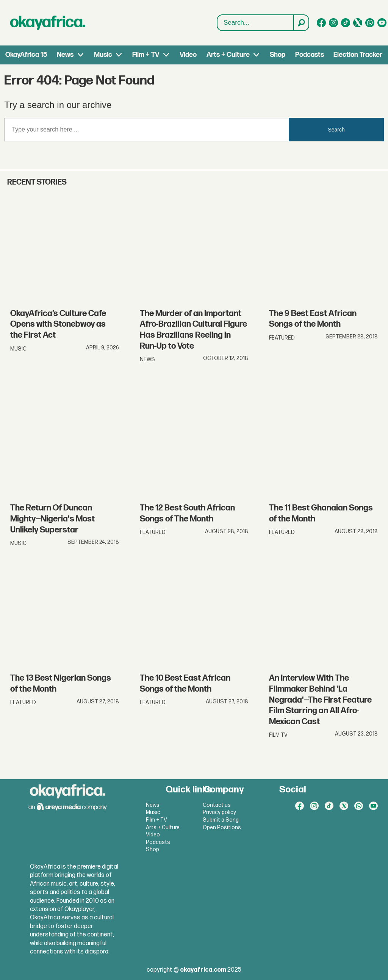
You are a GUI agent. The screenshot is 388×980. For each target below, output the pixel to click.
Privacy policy (219, 812)
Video (188, 55)
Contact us (217, 805)
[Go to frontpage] (48, 23)
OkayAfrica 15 (26, 55)
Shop (278, 55)
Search (217, 15)
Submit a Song (221, 820)
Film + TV (146, 55)
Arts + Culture (228, 55)
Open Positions (222, 827)
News (65, 55)
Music (103, 55)
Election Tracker (358, 55)
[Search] (301, 23)
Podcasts (310, 55)
